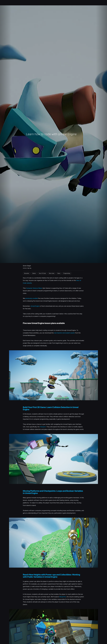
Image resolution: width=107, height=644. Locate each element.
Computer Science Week (34, 288)
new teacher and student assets (64, 333)
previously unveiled (32, 298)
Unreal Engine (35, 306)
